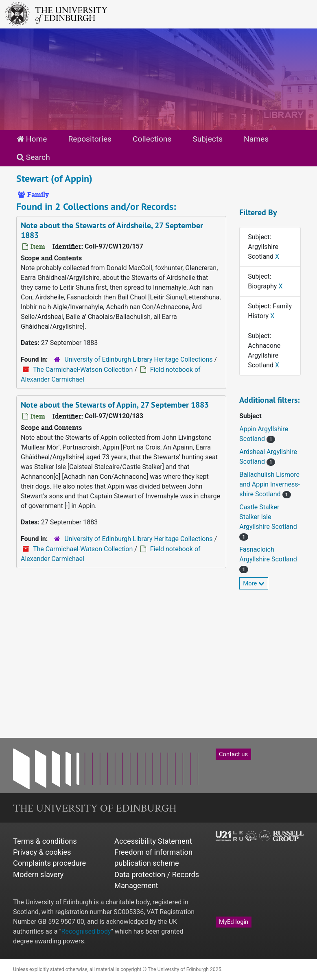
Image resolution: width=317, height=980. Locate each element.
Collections (152, 139)
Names (256, 139)
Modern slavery (38, 874)
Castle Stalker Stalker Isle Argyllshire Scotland (268, 517)
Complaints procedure (49, 863)
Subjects (208, 139)
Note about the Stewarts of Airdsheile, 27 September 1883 (112, 230)
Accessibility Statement (153, 841)
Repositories (90, 139)
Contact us (233, 754)
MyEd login (234, 922)
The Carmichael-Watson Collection (83, 370)
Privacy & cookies (42, 852)
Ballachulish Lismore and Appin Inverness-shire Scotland (270, 484)
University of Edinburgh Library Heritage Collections (138, 359)
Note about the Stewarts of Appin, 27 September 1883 (115, 405)
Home (32, 139)
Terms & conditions (45, 841)
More (254, 583)
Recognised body (86, 931)
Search (33, 157)
